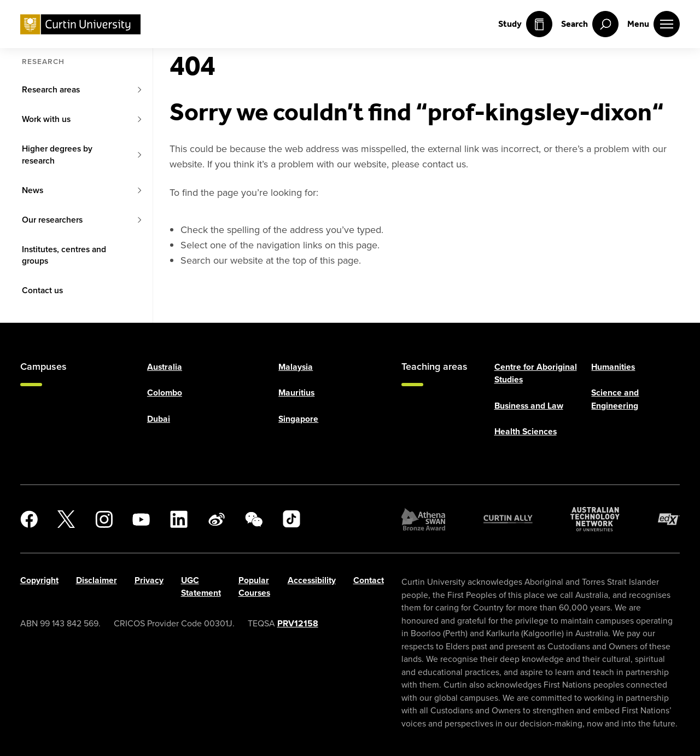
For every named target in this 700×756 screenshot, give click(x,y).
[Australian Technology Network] (595, 519)
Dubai (159, 419)
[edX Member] (669, 519)
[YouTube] (141, 519)
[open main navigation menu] (654, 24)
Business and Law (529, 406)
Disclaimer (97, 580)
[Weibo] (217, 519)
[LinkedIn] (179, 519)
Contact (369, 580)
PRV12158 (298, 623)
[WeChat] (254, 519)
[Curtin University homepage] (80, 24)
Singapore (298, 419)
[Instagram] (104, 519)
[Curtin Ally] (508, 519)
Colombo (165, 392)
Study (525, 24)
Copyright (39, 580)
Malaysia (296, 367)
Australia (165, 367)
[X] (66, 519)
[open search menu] (590, 24)
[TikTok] (291, 519)
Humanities (613, 367)
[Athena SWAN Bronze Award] (423, 519)
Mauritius (296, 392)
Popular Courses (254, 586)
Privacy (149, 580)
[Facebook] (29, 519)
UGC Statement (201, 586)
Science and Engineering (615, 399)
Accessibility (312, 580)
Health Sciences (526, 431)
